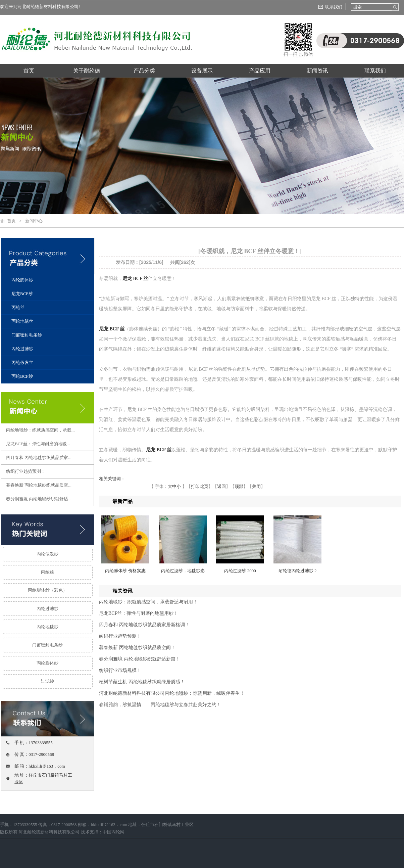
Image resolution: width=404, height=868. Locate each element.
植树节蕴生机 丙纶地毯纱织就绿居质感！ (142, 682)
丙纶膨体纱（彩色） (47, 590)
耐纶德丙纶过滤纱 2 (298, 571)
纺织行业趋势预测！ (26, 471)
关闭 (256, 486)
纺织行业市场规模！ (120, 670)
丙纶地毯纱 (47, 627)
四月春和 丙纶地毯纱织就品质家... (39, 458)
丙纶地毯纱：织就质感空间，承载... (40, 430)
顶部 (239, 486)
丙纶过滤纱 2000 (240, 571)
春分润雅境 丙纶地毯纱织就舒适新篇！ (140, 659)
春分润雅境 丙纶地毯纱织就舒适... (39, 499)
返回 (221, 486)
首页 (29, 71)
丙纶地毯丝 (22, 321)
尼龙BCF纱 (22, 294)
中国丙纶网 (114, 832)
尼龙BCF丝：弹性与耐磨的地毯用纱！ (139, 613)
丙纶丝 (18, 307)
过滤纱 (47, 681)
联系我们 (334, 7)
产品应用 (260, 71)
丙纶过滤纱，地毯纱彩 (183, 571)
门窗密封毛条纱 (27, 335)
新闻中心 (34, 221)
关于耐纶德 (87, 71)
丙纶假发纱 (47, 554)
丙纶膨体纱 (22, 280)
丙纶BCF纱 (22, 376)
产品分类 (144, 71)
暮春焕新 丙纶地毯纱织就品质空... (39, 485)
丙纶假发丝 (22, 362)
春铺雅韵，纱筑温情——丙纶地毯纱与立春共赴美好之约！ (160, 705)
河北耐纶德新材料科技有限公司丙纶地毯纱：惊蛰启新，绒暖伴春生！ (172, 693)
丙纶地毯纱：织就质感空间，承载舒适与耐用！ (148, 602)
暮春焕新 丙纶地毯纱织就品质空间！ (137, 648)
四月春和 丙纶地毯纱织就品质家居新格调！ (144, 625)
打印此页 (200, 486)
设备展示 (202, 71)
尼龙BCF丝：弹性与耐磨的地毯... (38, 444)
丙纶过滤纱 (22, 349)
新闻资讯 (317, 71)
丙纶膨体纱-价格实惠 (125, 571)
